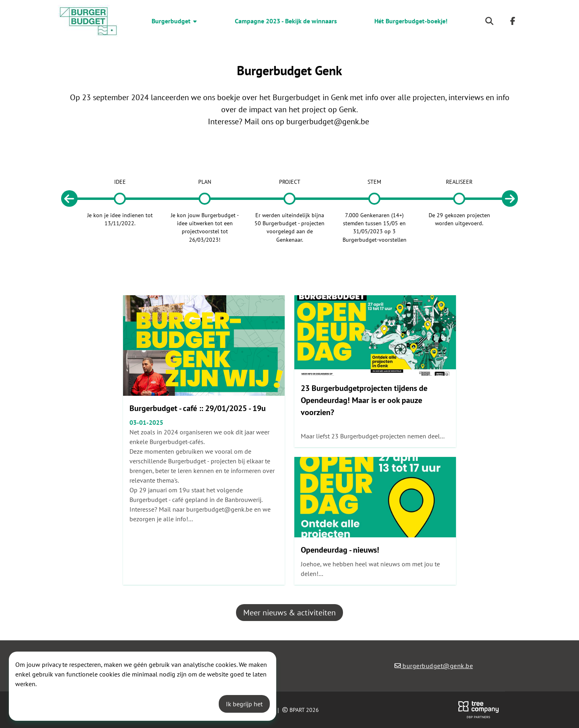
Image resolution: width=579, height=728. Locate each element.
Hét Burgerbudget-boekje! (411, 21)
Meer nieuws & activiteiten (289, 613)
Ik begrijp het (244, 704)
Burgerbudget (175, 21)
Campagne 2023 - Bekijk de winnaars (286, 21)
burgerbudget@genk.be (328, 121)
